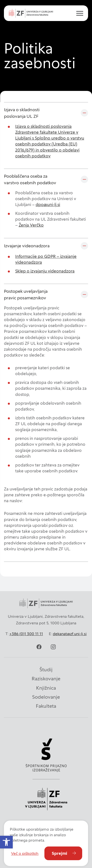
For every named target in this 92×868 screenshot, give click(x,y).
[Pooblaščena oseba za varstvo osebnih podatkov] (46, 179)
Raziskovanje (46, 679)
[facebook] (39, 647)
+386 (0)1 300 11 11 (26, 634)
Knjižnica (46, 688)
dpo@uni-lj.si (48, 205)
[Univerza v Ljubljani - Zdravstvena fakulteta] (31, 13)
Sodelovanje (46, 697)
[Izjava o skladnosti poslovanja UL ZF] (46, 113)
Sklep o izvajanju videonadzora (45, 271)
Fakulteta (46, 706)
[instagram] (53, 647)
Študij (46, 670)
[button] (6, 842)
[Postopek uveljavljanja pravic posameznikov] (46, 294)
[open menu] (78, 13)
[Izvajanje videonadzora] (46, 246)
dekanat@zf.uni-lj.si (70, 634)
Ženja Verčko (31, 225)
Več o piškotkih (25, 853)
